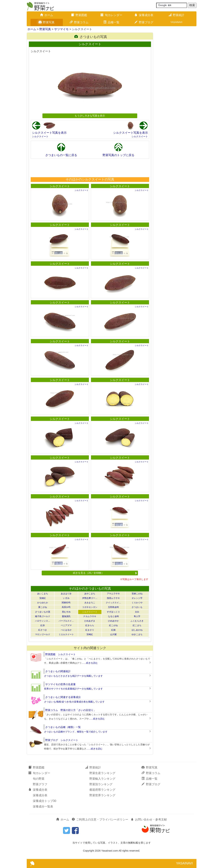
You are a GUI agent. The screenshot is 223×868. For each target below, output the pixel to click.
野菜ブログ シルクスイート (62, 740)
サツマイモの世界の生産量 (60, 684)
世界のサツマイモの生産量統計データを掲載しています (73, 689)
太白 (137, 612)
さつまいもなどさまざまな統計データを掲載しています (73, 676)
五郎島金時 (113, 607)
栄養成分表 (144, 15)
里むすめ (66, 612)
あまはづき (66, 594)
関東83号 (66, 603)
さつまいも (137, 607)
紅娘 (113, 630)
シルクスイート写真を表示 (49, 133)
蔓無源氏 (66, 616)
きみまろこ (90, 603)
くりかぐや (137, 603)
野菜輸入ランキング (102, 779)
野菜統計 (176, 15)
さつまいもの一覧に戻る (61, 155)
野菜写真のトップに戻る (118, 155)
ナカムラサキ (90, 616)
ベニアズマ (66, 625)
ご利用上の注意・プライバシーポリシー (100, 819)
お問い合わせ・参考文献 (149, 819)
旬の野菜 (39, 779)
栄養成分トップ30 (45, 801)
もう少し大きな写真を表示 (90, 116)
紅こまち (137, 625)
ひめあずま (90, 621)
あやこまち (90, 594)
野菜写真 (47, 22)
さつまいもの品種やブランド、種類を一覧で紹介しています (76, 732)
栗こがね (43, 607)
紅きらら (90, 625)
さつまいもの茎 (43, 612)
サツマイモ (61, 29)
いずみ (66, 598)
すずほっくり (113, 612)
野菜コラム (79, 22)
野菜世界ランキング (102, 795)
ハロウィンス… (43, 621)
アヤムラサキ (113, 594)
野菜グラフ (40, 784)
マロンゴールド (43, 634)
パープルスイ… (66, 621)
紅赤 (43, 625)
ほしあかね (137, 630)
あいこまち (43, 594)
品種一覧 (111, 22)
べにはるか (66, 630)
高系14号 (66, 607)
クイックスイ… (113, 603)
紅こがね (113, 625)
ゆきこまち (137, 634)
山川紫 (113, 634)
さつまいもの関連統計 (58, 671)
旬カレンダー (111, 15)
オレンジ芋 (137, 598)
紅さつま (43, 630)
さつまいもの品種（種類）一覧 (63, 727)
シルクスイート (40, 136)
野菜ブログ (144, 22)
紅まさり (90, 630)
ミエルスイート (66, 634)
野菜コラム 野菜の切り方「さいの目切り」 (71, 710)
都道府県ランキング (102, 790)
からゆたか (43, 603)
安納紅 (43, 598)
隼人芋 (137, 616)
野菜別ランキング (101, 784)
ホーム (47, 15)
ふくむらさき (137, 621)
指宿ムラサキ (113, 598)
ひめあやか (113, 621)
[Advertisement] (90, 168)
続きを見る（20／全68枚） (105, 573)
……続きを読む (90, 663)
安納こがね (137, 594)
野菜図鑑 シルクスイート (60, 654)
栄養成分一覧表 (43, 806)
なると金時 (113, 616)
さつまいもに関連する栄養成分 (63, 697)
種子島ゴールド (43, 616)
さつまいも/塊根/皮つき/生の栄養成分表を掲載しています (74, 702)
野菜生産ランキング (102, 773)
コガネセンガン (90, 607)
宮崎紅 (90, 634)
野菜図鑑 (79, 15)
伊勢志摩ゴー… (90, 598)
